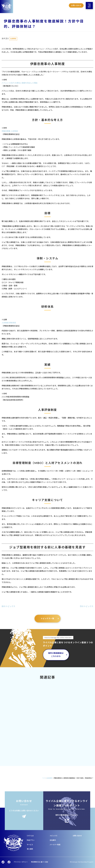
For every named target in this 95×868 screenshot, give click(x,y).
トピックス (53, 836)
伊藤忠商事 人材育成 (10, 131)
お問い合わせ (77, 836)
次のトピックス (87, 606)
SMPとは (30, 836)
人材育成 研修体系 (9, 323)
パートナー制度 (55, 845)
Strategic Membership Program (82, 862)
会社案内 (53, 840)
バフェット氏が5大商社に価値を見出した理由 (20, 83)
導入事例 (30, 849)
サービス (30, 845)
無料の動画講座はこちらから (56, 655)
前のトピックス (8, 606)
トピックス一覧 (47, 619)
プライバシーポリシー (21, 862)
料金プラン (31, 840)
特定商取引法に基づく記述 (40, 862)
